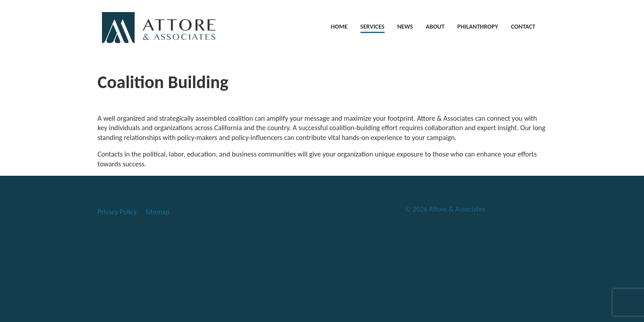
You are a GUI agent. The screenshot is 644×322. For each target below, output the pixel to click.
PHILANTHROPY (478, 27)
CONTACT (523, 27)
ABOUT (435, 27)
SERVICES (373, 27)
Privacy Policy (117, 212)
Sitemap (158, 212)
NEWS (405, 27)
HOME (339, 27)
